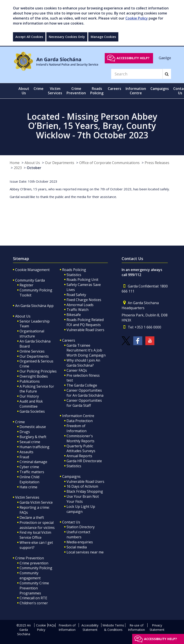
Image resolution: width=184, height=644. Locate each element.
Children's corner (34, 603)
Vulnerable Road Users (85, 330)
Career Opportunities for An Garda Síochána (85, 393)
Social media (77, 547)
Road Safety (76, 295)
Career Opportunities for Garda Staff (84, 403)
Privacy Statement (157, 627)
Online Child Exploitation (29, 479)
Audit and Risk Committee (31, 404)
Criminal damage (33, 462)
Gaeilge (165, 58)
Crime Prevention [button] (76, 91)
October (34, 168)
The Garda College (82, 385)
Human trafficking (34, 447)
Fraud (24, 457)
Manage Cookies (103, 37)
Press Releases (157, 163)
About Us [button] (24, 91)
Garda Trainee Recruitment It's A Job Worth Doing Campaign (86, 350)
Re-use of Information (136, 627)
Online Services (32, 351)
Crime (20, 422)
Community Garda (30, 280)
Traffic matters (32, 472)
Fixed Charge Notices (84, 300)
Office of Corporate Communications (109, 163)
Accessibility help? (133, 58)
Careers (69, 340)
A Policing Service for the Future (37, 389)
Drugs (25, 432)
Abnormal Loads (80, 305)
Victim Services (27, 497)
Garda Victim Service (36, 502)
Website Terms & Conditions (113, 627)
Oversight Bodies (34, 376)
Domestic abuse (33, 427)
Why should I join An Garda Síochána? (83, 363)
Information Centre (78, 416)
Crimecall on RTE (33, 598)
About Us (32, 163)
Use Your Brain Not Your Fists (83, 499)
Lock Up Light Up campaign (81, 509)
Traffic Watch (78, 310)
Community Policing (36, 568)
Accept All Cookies (29, 37)
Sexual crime (30, 442)
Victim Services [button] (55, 91)
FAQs (51, 625)
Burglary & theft (33, 437)
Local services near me (85, 552)
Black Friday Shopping (85, 491)
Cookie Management (32, 270)
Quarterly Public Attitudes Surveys (81, 449)
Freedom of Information (77, 428)
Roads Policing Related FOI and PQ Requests (85, 322)
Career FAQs (77, 370)
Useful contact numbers (78, 534)
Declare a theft (32, 517)
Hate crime (28, 487)
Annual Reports (79, 456)
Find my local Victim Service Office (35, 535)
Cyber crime (29, 467)
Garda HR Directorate (84, 461)
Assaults (26, 452)
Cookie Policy (137, 18)
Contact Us (71, 522)
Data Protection (80, 421)
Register (26, 285)
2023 (18, 168)
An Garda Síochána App (34, 306)
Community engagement (30, 575)
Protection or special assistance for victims (37, 525)
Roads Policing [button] (97, 91)
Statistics (74, 275)
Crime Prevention (30, 558)
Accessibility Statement (90, 627)
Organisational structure (32, 334)
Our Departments (60, 163)
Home (15, 163)
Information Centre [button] (136, 91)
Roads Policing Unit (82, 280)
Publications (30, 381)
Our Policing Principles (38, 371)
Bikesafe (74, 315)
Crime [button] (39, 89)
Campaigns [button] (160, 89)
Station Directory (81, 527)
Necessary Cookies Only (67, 37)
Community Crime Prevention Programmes (34, 588)
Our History (29, 396)
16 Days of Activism (82, 486)
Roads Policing (74, 270)
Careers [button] (115, 89)
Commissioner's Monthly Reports (80, 438)
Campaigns (71, 476)
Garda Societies (32, 411)
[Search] (137, 74)
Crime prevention (34, 563)
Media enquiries (80, 542)
